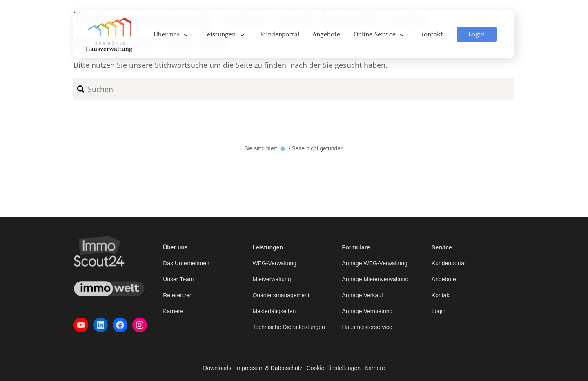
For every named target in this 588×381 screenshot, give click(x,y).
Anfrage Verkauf (363, 295)
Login (439, 311)
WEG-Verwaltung (274, 263)
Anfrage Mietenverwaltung (375, 279)
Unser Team (178, 279)
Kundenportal (449, 263)
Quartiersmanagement (281, 295)
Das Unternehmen (186, 263)
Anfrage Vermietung (367, 311)
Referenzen (178, 295)
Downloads (217, 368)
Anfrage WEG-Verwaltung (375, 263)
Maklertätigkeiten (274, 311)
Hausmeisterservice (367, 327)
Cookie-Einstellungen (334, 368)
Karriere (173, 311)
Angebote (444, 279)
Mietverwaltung (272, 279)
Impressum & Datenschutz (269, 368)
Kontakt (441, 295)
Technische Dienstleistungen (288, 327)
